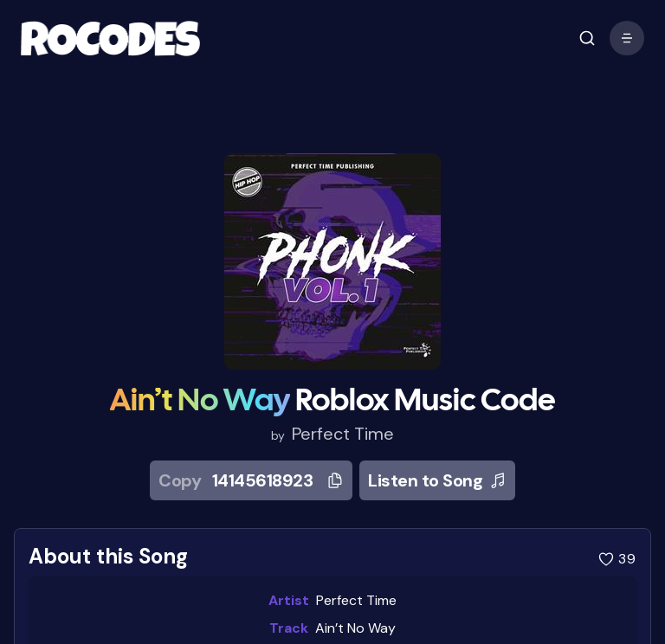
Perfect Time (343, 434)
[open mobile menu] (587, 38)
